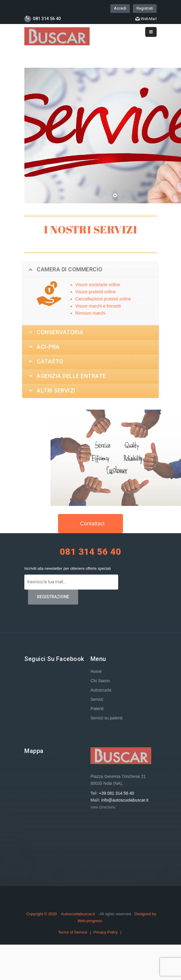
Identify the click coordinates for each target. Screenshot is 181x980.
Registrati (145, 8)
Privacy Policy (106, 932)
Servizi (97, 699)
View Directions (103, 807)
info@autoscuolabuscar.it (125, 800)
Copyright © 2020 (42, 914)
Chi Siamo (100, 681)
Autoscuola (101, 690)
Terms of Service (73, 932)
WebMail (146, 19)
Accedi (120, 8)
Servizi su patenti (107, 718)
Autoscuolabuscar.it (78, 914)
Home (96, 671)
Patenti (97, 709)
